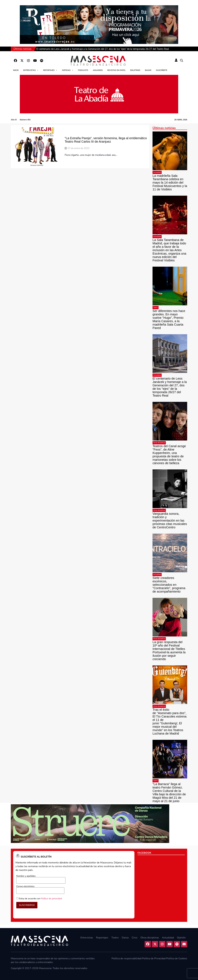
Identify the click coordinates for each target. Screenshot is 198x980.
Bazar (148, 70)
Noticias (68, 70)
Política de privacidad (51, 898)
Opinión (181, 938)
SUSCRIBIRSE (27, 905)
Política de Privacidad (154, 959)
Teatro (156, 307)
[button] (182, 61)
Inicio (16, 70)
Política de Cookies (177, 959)
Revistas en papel (116, 70)
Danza (125, 938)
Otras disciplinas (159, 443)
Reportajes (50, 70)
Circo (135, 938)
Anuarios (98, 70)
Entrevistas (31, 70)
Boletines (135, 70)
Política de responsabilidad (126, 959)
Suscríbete (162, 70)
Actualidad (157, 172)
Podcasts (83, 70)
